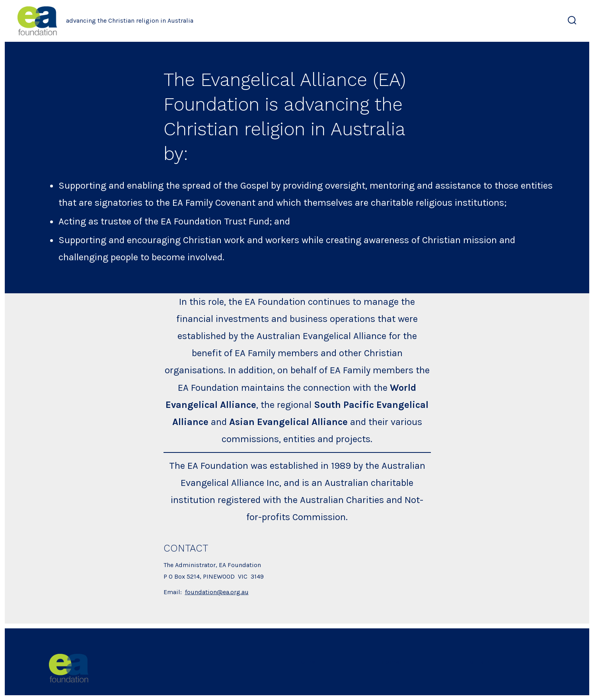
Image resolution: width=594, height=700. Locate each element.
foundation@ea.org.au (217, 592)
